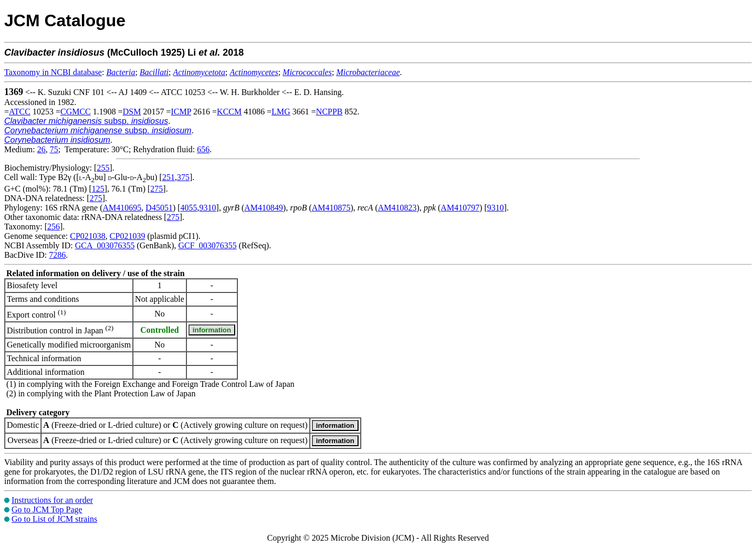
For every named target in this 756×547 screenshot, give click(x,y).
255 (103, 168)
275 (156, 189)
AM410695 (122, 208)
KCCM (229, 112)
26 (41, 149)
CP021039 (128, 236)
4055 (189, 208)
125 (98, 189)
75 (54, 149)
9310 (208, 208)
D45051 (159, 208)
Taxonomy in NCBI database (53, 72)
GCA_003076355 (105, 245)
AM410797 (460, 208)
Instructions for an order (52, 500)
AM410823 (397, 208)
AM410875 (331, 208)
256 (54, 227)
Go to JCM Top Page (47, 509)
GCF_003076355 (208, 245)
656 (203, 149)
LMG (281, 112)
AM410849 (264, 208)
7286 (57, 255)
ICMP (181, 112)
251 (169, 177)
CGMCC (76, 112)
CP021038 (88, 236)
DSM (132, 112)
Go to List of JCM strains (54, 519)
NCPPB (329, 112)
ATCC (20, 112)
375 (183, 177)
